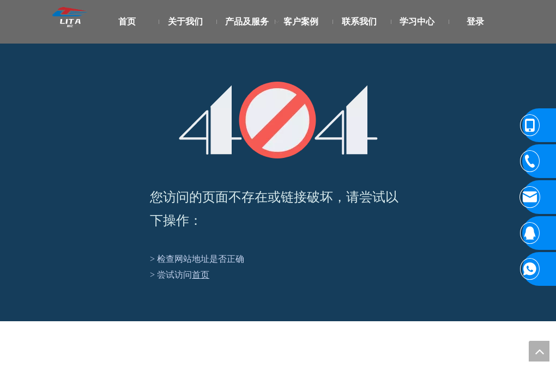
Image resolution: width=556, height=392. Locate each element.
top (539, 351)
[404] (278, 120)
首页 (201, 275)
